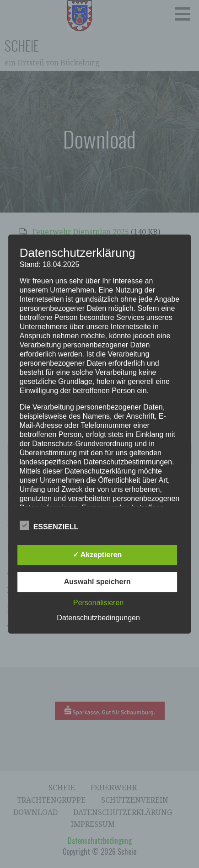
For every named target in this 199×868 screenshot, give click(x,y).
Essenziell (49, 525)
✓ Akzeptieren (97, 555)
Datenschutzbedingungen (98, 618)
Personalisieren (98, 603)
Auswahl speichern (97, 582)
